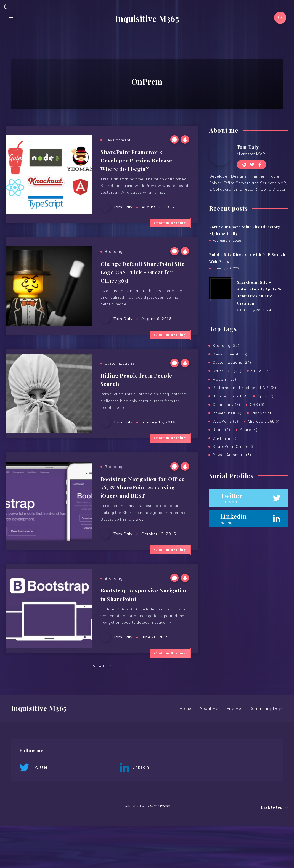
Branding (114, 261)
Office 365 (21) (227, 371)
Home (185, 750)
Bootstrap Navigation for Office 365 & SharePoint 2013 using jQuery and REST (142, 513)
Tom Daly (248, 147)
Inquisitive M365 (147, 18)
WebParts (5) (225, 422)
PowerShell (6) (227, 413)
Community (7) (226, 405)
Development (118, 140)
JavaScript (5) (264, 413)
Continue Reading (170, 230)
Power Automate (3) (232, 455)
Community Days (266, 750)
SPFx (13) (261, 371)
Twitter (34, 810)
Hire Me (234, 750)
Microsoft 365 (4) (264, 422)
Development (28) (230, 355)
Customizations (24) (232, 363)
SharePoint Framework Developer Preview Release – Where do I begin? (141, 160)
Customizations (120, 381)
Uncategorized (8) (230, 397)
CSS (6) (257, 405)
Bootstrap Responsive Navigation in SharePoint (136, 626)
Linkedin (98, 810)
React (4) (221, 430)
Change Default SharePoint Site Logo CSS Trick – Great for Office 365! (140, 281)
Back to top (275, 848)
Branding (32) (226, 346)
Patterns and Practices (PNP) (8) (244, 388)
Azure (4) (249, 430)
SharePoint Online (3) (234, 447)
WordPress (160, 848)
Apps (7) (265, 397)
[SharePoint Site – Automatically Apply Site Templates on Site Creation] (220, 288)
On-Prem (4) (225, 439)
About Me (208, 750)
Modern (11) (224, 380)
